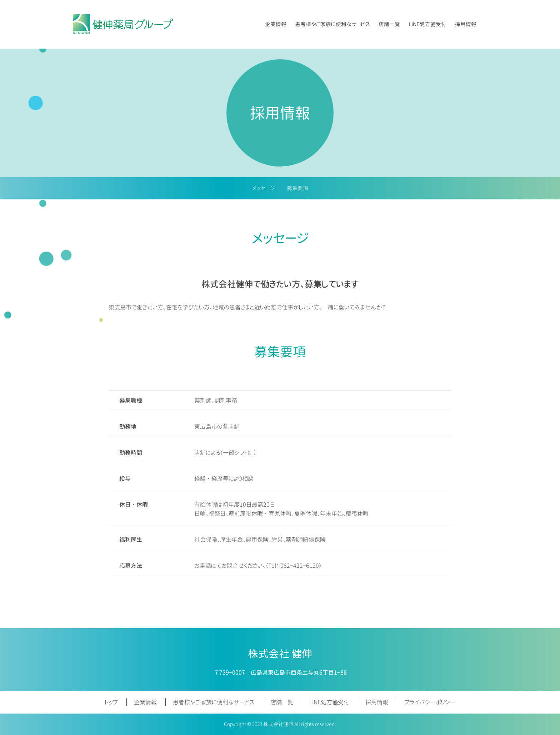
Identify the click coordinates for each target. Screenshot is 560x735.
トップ (111, 702)
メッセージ (263, 188)
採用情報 (466, 24)
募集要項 (297, 188)
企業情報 (276, 24)
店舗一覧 (389, 24)
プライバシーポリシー (430, 702)
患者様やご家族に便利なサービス (332, 24)
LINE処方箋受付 (427, 24)
